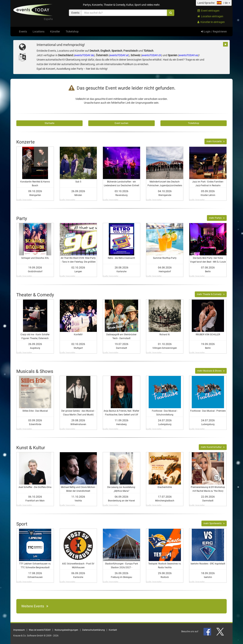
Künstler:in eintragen (211, 22)
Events (23, 32)
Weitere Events (35, 606)
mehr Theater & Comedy (211, 294)
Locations (39, 32)
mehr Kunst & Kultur (213, 447)
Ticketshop (72, 32)
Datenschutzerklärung (93, 630)
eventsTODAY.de (84, 55)
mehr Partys (217, 218)
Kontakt (113, 630)
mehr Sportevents (214, 523)
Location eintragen (210, 16)
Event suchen (121, 123)
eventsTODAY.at (119, 55)
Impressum (19, 630)
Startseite (49, 123)
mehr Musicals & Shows (211, 371)
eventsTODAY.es (188, 55)
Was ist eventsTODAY (40, 630)
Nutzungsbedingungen (66, 630)
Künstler (55, 32)
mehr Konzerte (216, 141)
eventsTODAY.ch (151, 55)
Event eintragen (208, 11)
